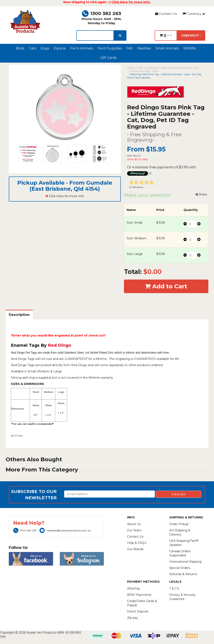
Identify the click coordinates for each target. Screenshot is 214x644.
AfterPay (134, 589)
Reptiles (144, 48)
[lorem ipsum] (95, 35)
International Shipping (185, 562)
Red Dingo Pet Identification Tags (180, 68)
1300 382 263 (101, 13)
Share (201, 194)
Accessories (152, 68)
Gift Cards (108, 58)
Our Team (134, 530)
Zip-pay (132, 618)
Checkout (191, 35)
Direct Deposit (138, 611)
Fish (129, 48)
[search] (120, 35)
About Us (134, 524)
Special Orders (180, 568)
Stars (155, 71)
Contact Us (166, 14)
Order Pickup (179, 524)
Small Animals (167, 48)
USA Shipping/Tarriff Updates (184, 543)
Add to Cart (166, 286)
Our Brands (135, 549)
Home (130, 68)
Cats (32, 48)
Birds (20, 48)
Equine (60, 48)
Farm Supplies (110, 48)
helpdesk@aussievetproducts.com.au (65, 530)
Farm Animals (82, 48)
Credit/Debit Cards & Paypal (142, 603)
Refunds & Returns (183, 574)
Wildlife (190, 48)
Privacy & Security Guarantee (182, 597)
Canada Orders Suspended (180, 553)
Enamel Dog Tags (140, 71)
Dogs (45, 48)
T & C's (174, 589)
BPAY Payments (139, 595)
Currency (194, 14)
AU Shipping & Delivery (180, 532)
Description (19, 315)
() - (166, 35)
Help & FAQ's (137, 543)
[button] (166, 185)
